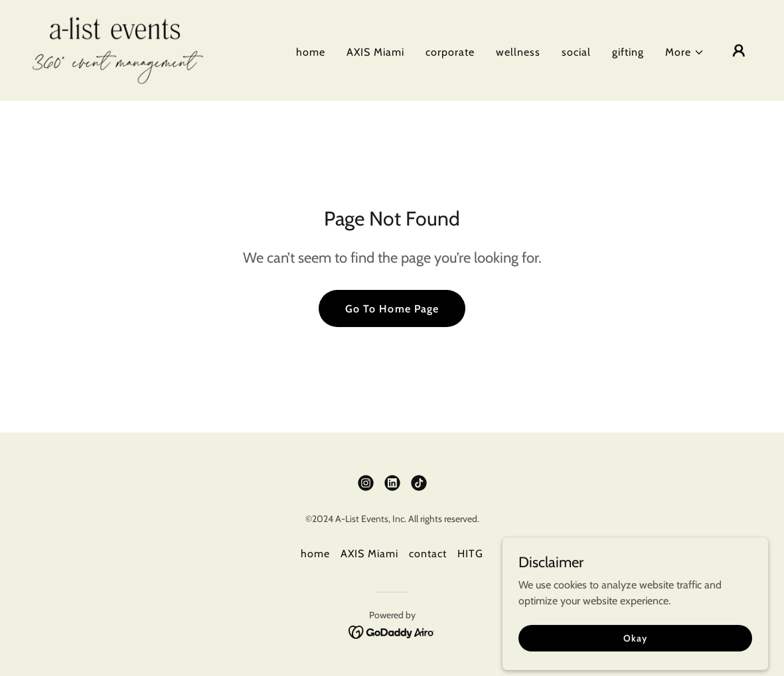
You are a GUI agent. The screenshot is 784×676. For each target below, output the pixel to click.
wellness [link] (518, 52)
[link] (118, 49)
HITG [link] (470, 554)
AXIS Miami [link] (375, 52)
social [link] (576, 52)
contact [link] (428, 554)
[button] (685, 52)
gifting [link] (628, 52)
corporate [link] (450, 52)
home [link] (311, 52)
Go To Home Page (392, 309)
